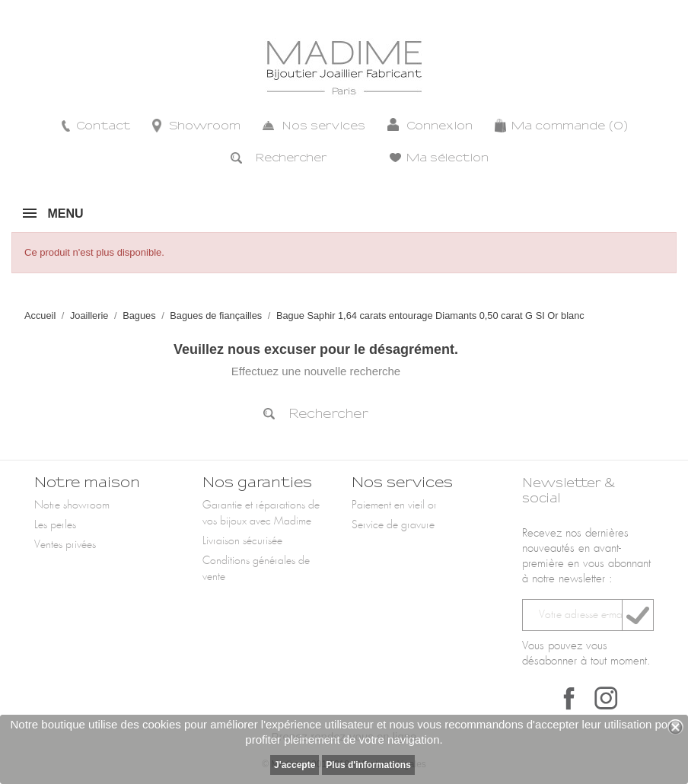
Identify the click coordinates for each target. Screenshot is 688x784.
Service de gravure (393, 525)
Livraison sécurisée (242, 541)
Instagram (606, 698)
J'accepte (295, 765)
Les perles (55, 525)
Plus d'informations (368, 765)
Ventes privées (65, 545)
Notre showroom (72, 505)
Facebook (569, 698)
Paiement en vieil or (394, 505)
